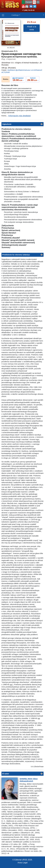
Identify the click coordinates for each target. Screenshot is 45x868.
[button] (23, 6)
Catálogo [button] (15, 15)
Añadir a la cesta (32, 28)
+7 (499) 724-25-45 (28, 10)
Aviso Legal (22, 863)
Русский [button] (29, 2)
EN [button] (38, 2)
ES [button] (34, 2)
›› (18, 79)
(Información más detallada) (19, 116)
